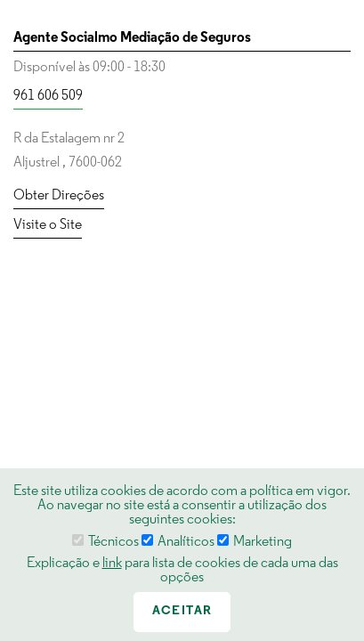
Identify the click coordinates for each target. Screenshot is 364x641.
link (112, 564)
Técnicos (105, 542)
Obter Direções (59, 196)
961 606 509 (48, 96)
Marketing (255, 542)
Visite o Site (48, 225)
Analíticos (178, 542)
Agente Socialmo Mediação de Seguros (132, 38)
